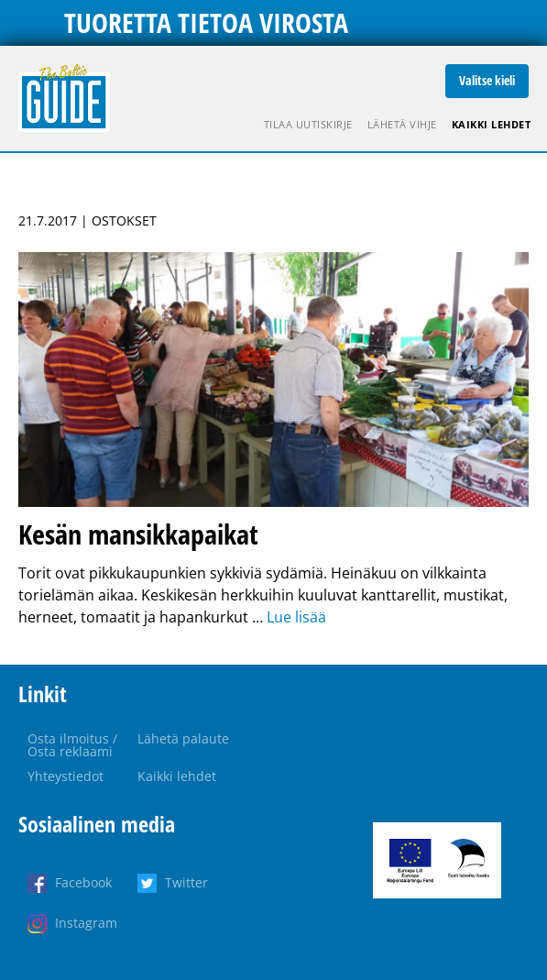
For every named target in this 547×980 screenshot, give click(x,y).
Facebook (83, 882)
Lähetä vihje (402, 124)
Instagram (86, 923)
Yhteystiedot (66, 776)
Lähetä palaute (183, 738)
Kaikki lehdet (492, 124)
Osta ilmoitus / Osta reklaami (72, 745)
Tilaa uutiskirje (308, 124)
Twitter (186, 882)
